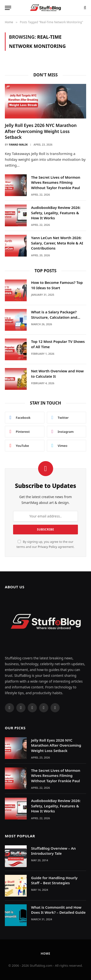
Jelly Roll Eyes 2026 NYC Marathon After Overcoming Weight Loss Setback (41, 131)
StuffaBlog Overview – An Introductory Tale (53, 851)
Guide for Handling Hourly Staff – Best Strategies (54, 880)
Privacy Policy (47, 547)
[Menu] (8, 8)
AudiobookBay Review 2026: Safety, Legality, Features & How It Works (56, 213)
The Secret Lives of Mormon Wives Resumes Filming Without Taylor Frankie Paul (56, 182)
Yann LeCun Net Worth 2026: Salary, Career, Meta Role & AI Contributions (57, 243)
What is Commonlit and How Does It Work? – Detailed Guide (58, 910)
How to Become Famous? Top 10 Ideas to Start (57, 285)
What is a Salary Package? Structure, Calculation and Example (54, 317)
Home (46, 954)
